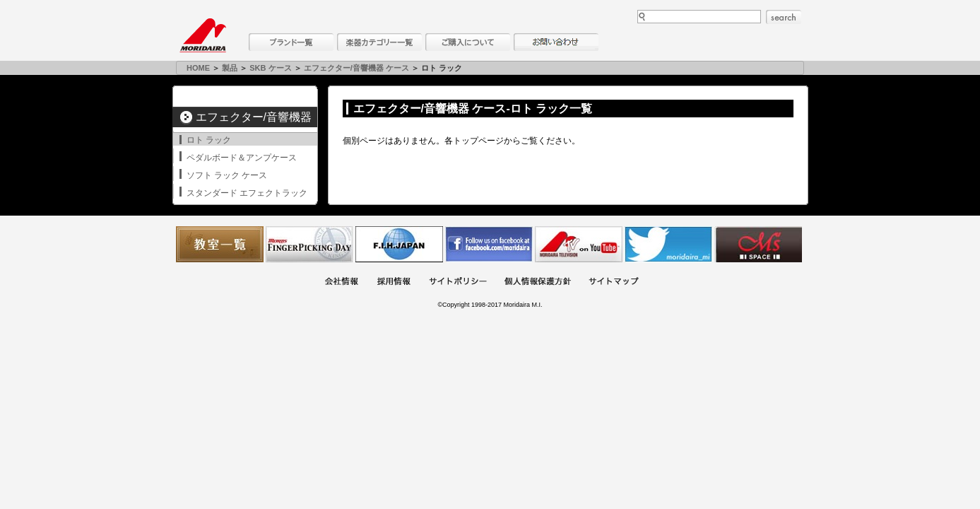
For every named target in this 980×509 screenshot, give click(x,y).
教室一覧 (220, 244)
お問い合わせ (556, 42)
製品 (230, 68)
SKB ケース (270, 68)
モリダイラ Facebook (489, 244)
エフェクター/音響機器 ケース (356, 68)
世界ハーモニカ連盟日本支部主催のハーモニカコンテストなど (399, 244)
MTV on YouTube (579, 244)
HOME (198, 68)
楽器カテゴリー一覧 (379, 42)
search (784, 17)
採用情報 (394, 282)
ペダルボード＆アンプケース (242, 158)
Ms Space (758, 244)
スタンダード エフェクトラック (247, 193)
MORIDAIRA (203, 35)
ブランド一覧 (291, 42)
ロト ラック (209, 140)
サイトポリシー (458, 282)
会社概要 (341, 282)
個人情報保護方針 (538, 282)
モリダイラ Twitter (668, 244)
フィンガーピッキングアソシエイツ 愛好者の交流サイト (309, 244)
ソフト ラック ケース (227, 175)
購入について (468, 42)
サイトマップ (613, 282)
